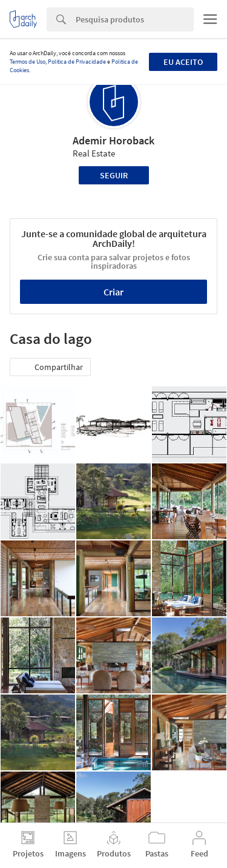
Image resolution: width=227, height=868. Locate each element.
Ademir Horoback (113, 140)
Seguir (114, 175)
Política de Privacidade (77, 62)
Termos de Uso (28, 62)
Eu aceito (183, 62)
